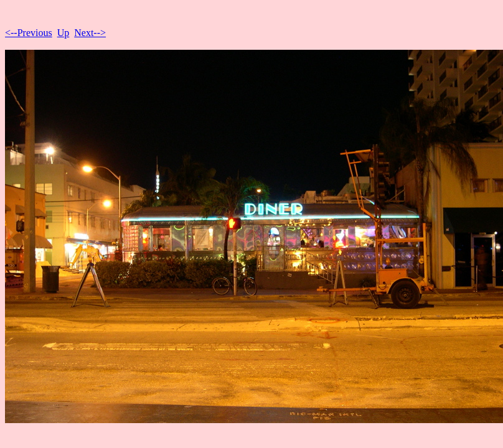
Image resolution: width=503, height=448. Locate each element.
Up (63, 33)
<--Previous (29, 33)
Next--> (90, 33)
